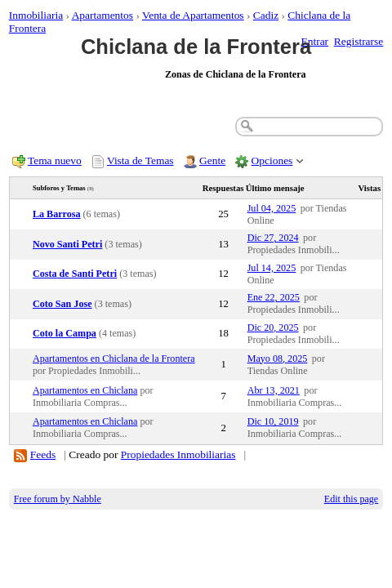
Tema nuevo (55, 160)
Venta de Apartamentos (193, 15)
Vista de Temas (140, 160)
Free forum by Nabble (58, 499)
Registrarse (359, 41)
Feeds (43, 454)
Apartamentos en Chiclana (85, 390)
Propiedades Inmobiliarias (178, 454)
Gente (212, 160)
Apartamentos (102, 15)
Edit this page (351, 499)
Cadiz (266, 15)
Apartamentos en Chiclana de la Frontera (114, 359)
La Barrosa (57, 214)
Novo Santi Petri (67, 244)
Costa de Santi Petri (75, 274)
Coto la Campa (65, 333)
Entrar (315, 41)
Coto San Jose (62, 304)
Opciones (272, 160)
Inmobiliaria (36, 15)
